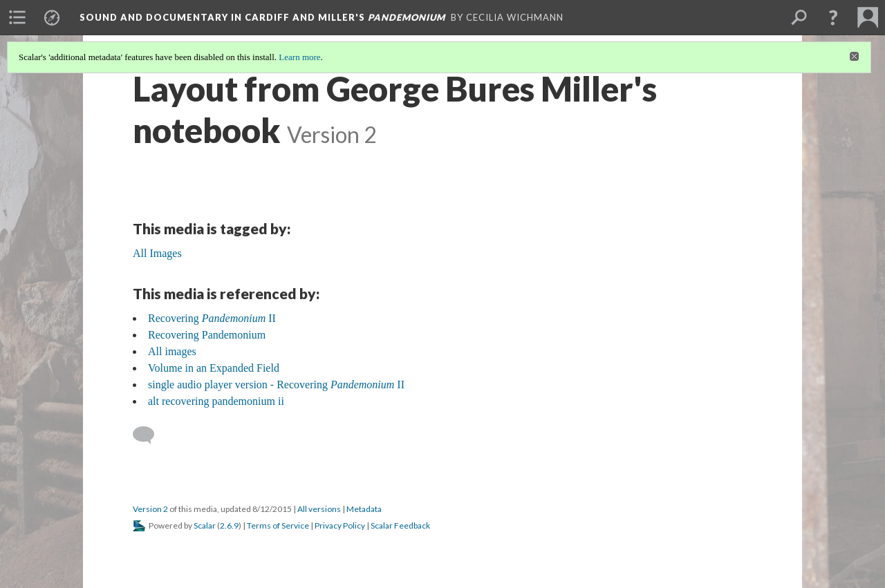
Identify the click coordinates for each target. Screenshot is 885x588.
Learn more (299, 57)
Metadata (364, 509)
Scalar (205, 525)
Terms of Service (278, 525)
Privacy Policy (340, 525)
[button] (833, 17)
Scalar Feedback (400, 525)
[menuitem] (17, 17)
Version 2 (150, 509)
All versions (319, 509)
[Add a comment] (150, 435)
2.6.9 (229, 525)
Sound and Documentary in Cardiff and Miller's (262, 17)
